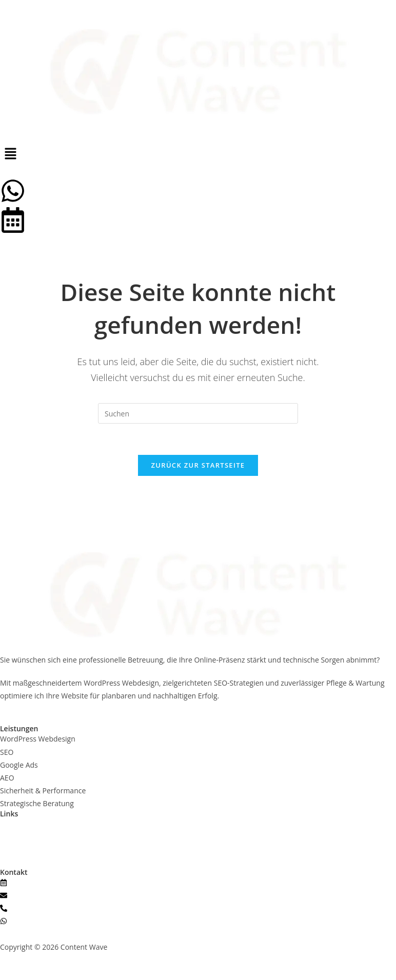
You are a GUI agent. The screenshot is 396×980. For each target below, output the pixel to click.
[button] (198, 154)
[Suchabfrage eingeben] (198, 413)
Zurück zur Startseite (198, 465)
